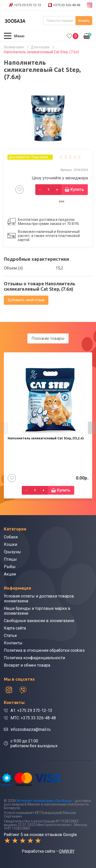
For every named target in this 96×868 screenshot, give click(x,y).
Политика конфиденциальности (34, 658)
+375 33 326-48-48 (67, 5)
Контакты (13, 643)
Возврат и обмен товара (27, 665)
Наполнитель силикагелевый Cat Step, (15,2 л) (46, 438)
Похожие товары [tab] (48, 338)
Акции (10, 574)
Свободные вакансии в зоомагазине (39, 621)
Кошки (10, 544)
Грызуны (12, 552)
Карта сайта (15, 628)
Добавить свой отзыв (26, 300)
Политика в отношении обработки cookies (44, 650)
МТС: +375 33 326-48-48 (33, 718)
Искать (84, 21)
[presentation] (4, 428)
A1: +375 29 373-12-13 (31, 710)
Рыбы (10, 567)
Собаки (11, 537)
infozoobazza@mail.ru (30, 729)
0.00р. (87, 36)
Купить (77, 189)
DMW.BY (67, 851)
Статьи (10, 636)
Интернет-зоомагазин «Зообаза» (44, 801)
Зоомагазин (14, 47)
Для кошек (40, 47)
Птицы (10, 559)
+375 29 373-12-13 (28, 5)
